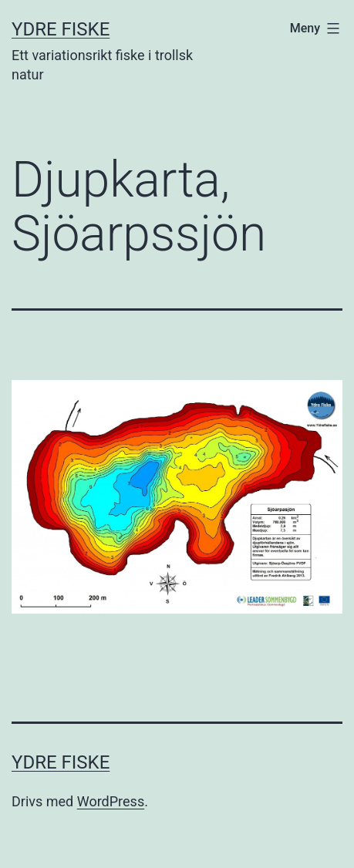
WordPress (111, 801)
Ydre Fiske (61, 29)
